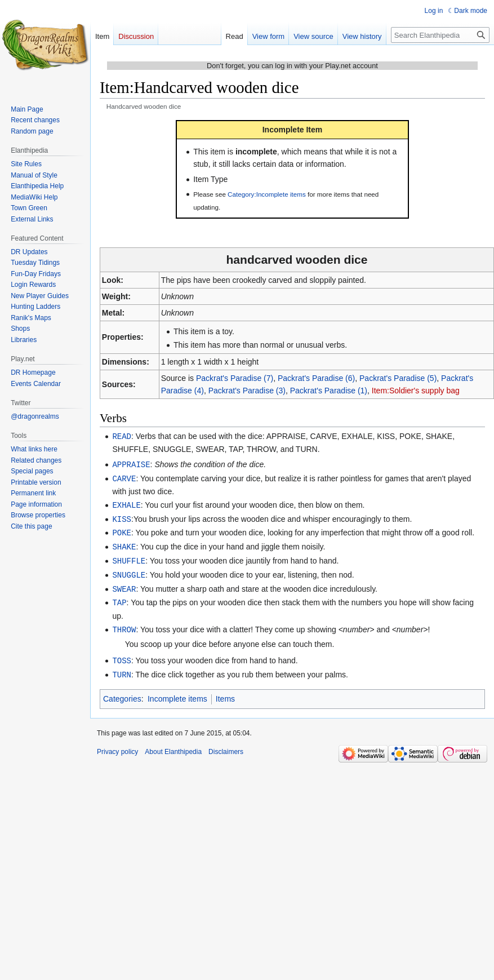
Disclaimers (226, 744)
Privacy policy (117, 744)
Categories (122, 691)
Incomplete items (177, 691)
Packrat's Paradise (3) (247, 391)
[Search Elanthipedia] (440, 35)
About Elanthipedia (173, 744)
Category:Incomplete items (267, 194)
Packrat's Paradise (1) (329, 391)
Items (225, 691)
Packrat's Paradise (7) (235, 378)
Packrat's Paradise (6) (316, 378)
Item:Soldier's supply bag (416, 391)
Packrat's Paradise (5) (398, 378)
